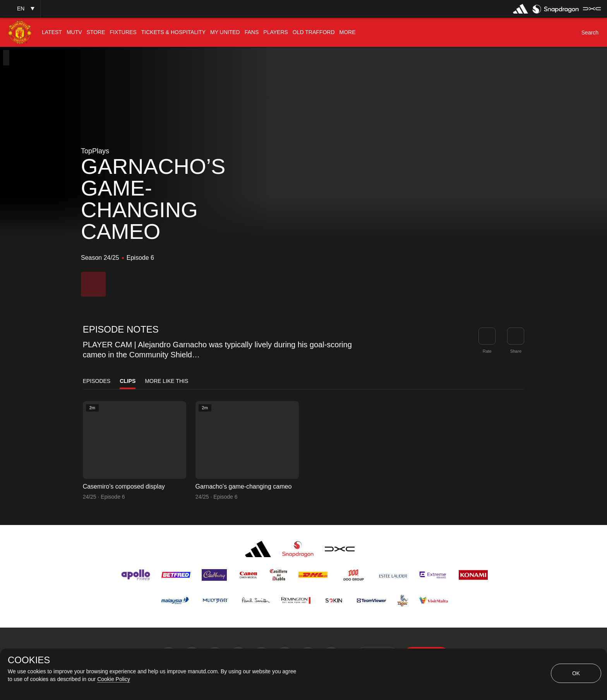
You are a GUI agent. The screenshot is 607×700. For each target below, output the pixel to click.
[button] (20, 9)
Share (516, 351)
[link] (516, 336)
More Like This (166, 381)
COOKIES (29, 660)
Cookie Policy (114, 679)
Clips (128, 381)
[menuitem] (52, 32)
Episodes (97, 381)
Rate (487, 351)
